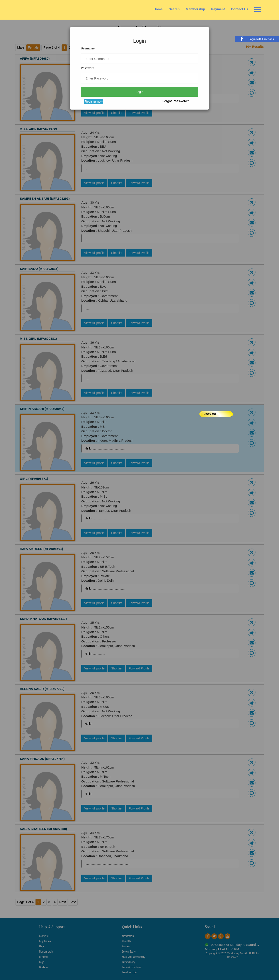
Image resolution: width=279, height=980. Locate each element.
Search (174, 9)
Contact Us (240, 9)
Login (139, 92)
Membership (195, 9)
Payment (218, 9)
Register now (94, 101)
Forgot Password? (176, 101)
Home (158, 9)
